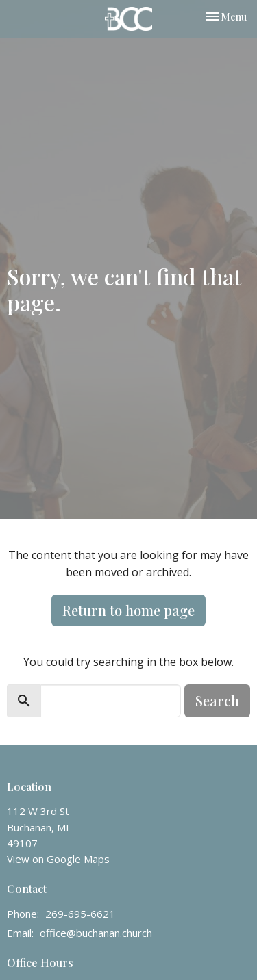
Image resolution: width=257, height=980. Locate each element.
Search (217, 700)
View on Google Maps (58, 859)
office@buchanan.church (96, 933)
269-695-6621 (80, 914)
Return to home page (128, 610)
